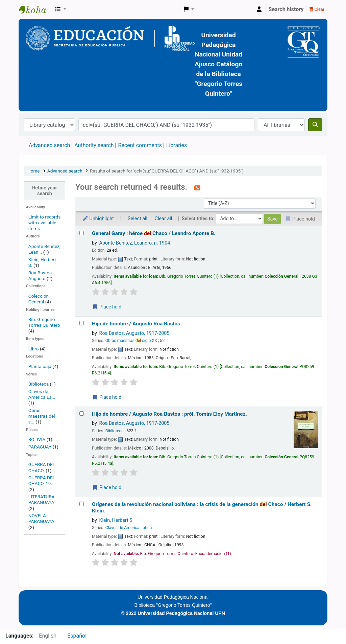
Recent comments (140, 145)
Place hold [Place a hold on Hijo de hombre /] (107, 397)
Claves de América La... (42, 394)
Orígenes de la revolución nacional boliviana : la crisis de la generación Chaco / (202, 508)
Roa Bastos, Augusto (41, 275)
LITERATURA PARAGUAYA (42, 499)
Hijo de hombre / (137, 324)
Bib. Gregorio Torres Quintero (44, 322)
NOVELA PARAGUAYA (41, 518)
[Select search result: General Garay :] (82, 233)
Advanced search (49, 145)
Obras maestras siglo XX (131, 341)
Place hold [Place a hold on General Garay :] (107, 307)
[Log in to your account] (259, 9)
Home (34, 171)
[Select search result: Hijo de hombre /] (82, 323)
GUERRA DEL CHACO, (42, 467)
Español (77, 636)
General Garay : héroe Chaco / (154, 233)
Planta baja (40, 366)
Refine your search (45, 191)
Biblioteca (39, 384)
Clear (317, 9)
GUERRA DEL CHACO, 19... (42, 480)
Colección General (39, 299)
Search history (286, 9)
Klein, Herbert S (116, 520)
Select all (138, 219)
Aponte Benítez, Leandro (135, 243)
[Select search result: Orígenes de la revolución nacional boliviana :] (82, 504)
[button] (61, 9)
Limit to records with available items (44, 223)
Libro (34, 349)
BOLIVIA (37, 439)
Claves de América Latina (129, 528)
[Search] (315, 125)
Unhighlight (98, 219)
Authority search (94, 145)
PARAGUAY (40, 447)
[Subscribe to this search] (197, 188)
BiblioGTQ (36, 9)
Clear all (164, 219)
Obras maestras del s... (42, 416)
